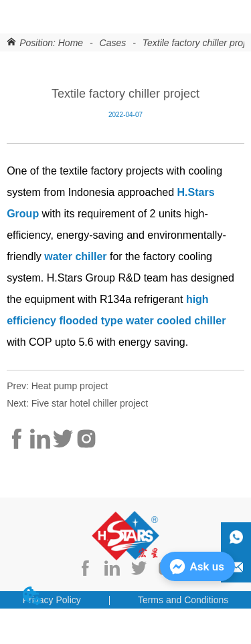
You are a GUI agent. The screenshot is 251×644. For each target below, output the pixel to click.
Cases (113, 43)
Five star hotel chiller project (90, 403)
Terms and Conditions (183, 600)
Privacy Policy (52, 600)
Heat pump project (70, 386)
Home (71, 43)
